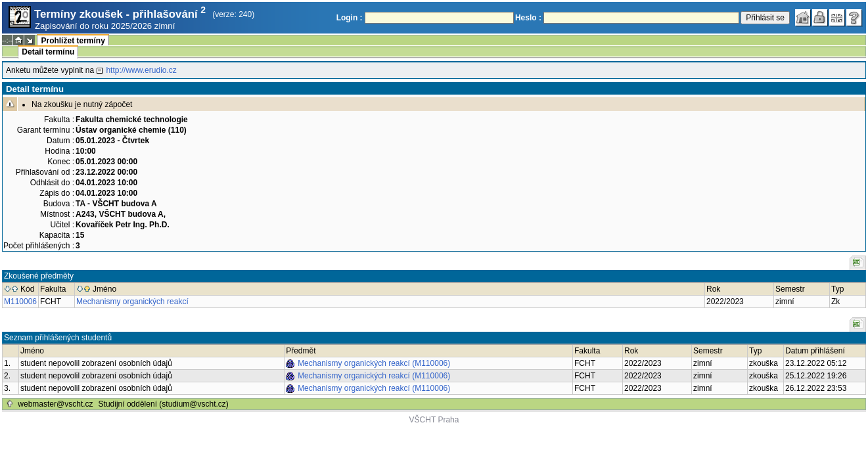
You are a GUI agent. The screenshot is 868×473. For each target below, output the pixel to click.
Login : (350, 18)
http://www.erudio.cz (141, 70)
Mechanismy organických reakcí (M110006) (374, 363)
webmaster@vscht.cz (55, 404)
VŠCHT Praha (434, 420)
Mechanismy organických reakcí (132, 302)
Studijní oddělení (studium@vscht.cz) (164, 404)
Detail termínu (48, 52)
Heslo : (528, 18)
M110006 (20, 302)
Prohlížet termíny (73, 41)
